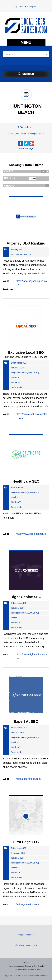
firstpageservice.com (27, 904)
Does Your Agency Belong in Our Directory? (28, 966)
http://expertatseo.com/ (29, 779)
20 (43, 171)
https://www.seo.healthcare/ (31, 534)
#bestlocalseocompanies (26, 945)
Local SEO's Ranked (17, 134)
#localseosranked (26, 935)
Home (26, 963)
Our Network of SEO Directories (28, 969)
